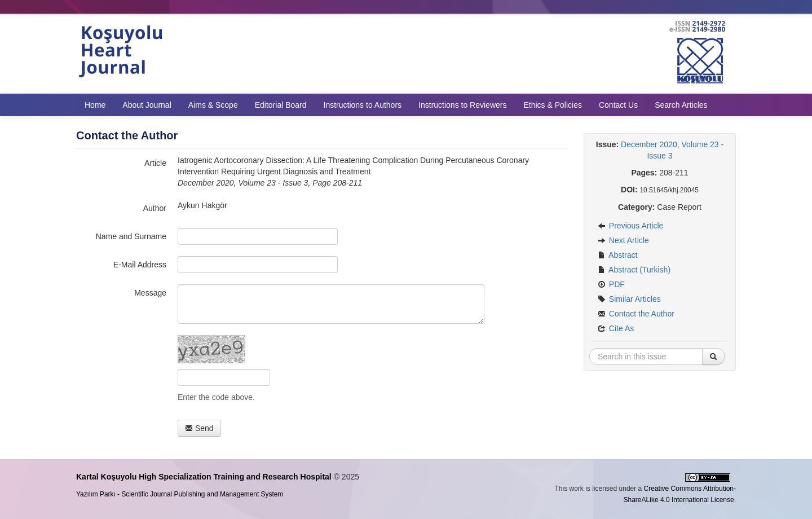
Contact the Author (636, 314)
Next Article (623, 240)
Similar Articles (629, 299)
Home (95, 105)
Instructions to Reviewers (462, 105)
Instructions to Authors (363, 105)
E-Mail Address (140, 265)
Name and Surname (131, 236)
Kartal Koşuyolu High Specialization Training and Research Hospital (204, 477)
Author (155, 208)
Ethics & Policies (552, 105)
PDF (611, 284)
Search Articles (681, 105)
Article (155, 163)
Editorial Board (281, 105)
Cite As (616, 328)
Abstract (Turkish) (634, 270)
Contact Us (618, 105)
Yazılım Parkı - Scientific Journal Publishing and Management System (180, 494)
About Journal (147, 105)
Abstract (617, 255)
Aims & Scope (213, 105)
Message (150, 293)
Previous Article (630, 226)
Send (199, 428)
